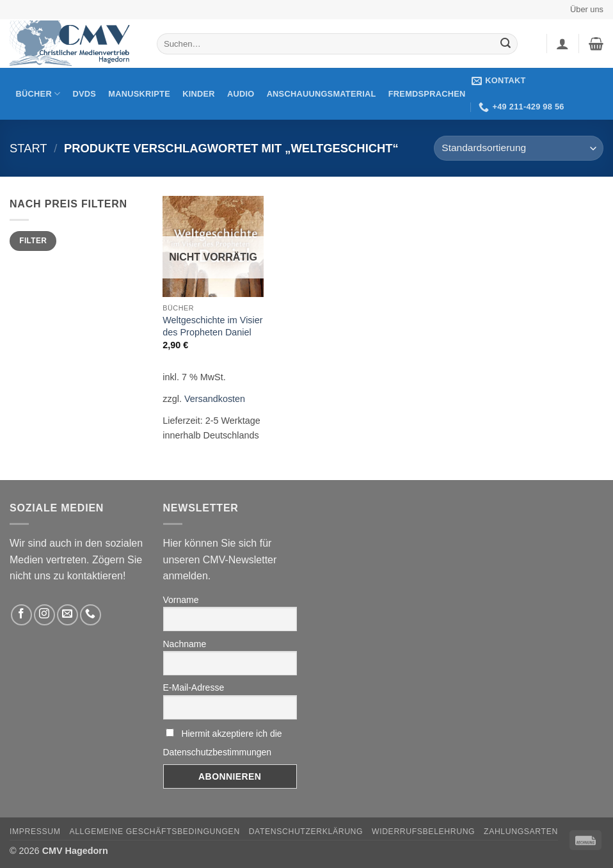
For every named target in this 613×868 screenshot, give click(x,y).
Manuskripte (139, 94)
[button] (562, 44)
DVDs (85, 94)
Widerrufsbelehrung (423, 832)
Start (28, 148)
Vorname (181, 600)
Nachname (185, 644)
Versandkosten (215, 399)
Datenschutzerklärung (306, 832)
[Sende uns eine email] (68, 615)
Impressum (35, 832)
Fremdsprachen (427, 94)
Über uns (587, 9)
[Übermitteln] (506, 44)
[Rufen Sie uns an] (91, 615)
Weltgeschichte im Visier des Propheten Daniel (212, 326)
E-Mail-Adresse (194, 687)
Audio (241, 94)
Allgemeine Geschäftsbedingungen (154, 832)
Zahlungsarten (521, 832)
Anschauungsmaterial (322, 94)
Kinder (199, 94)
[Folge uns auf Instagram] (44, 615)
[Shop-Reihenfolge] (519, 148)
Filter (33, 241)
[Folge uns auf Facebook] (21, 615)
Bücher (38, 94)
